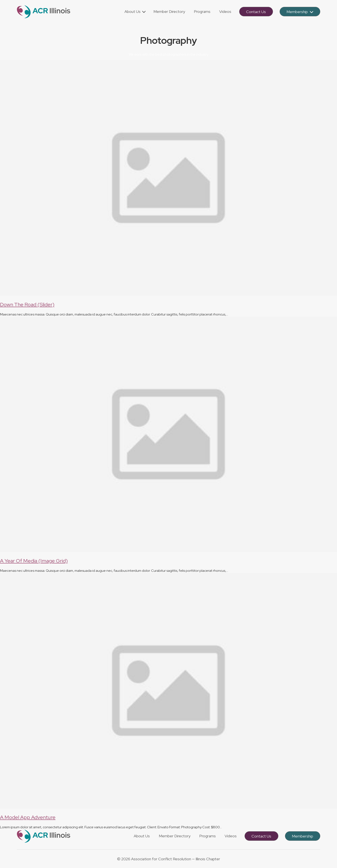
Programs (208, 836)
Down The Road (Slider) (27, 304)
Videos (231, 836)
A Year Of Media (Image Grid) (34, 561)
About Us (142, 836)
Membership (303, 836)
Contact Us (261, 836)
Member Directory (175, 836)
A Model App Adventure (28, 817)
